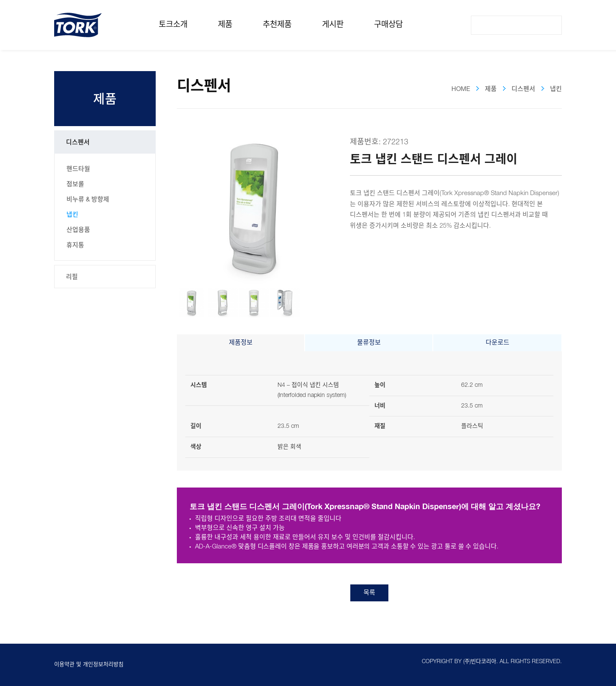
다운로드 (498, 343)
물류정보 (369, 343)
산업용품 (78, 230)
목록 (369, 593)
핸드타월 (78, 169)
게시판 (333, 25)
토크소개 (173, 25)
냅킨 (72, 214)
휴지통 (75, 245)
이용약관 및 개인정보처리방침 (89, 665)
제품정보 (241, 343)
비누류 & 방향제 (88, 199)
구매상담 (388, 25)
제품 (225, 25)
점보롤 (75, 184)
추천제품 (277, 25)
